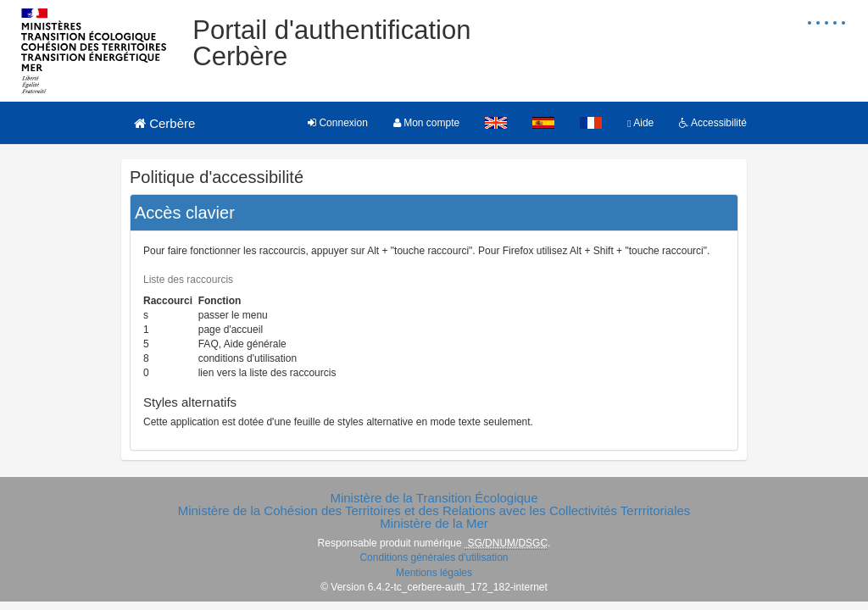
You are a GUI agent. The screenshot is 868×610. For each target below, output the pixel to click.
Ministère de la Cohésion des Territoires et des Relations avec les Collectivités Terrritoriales (434, 510)
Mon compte (426, 123)
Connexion (338, 123)
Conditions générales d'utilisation (434, 557)
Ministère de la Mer (434, 523)
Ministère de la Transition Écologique (434, 498)
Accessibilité (713, 123)
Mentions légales (434, 573)
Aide (640, 123)
